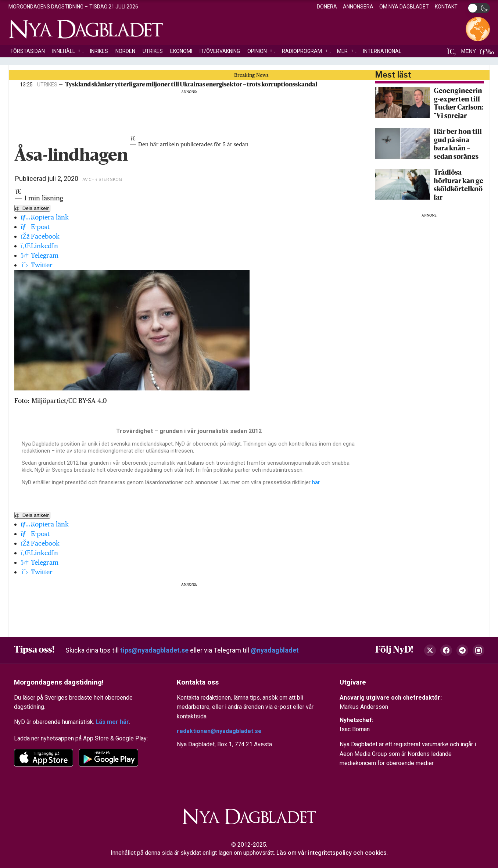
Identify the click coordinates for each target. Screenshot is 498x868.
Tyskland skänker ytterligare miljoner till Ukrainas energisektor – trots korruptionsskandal (191, 85)
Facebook (40, 236)
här (316, 482)
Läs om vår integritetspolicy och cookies (332, 853)
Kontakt (446, 7)
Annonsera (358, 7)
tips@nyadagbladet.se (154, 650)
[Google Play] (108, 758)
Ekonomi (181, 51)
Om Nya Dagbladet (404, 7)
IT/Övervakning (220, 51)
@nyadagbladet (275, 650)
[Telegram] (462, 650)
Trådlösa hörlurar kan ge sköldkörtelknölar (458, 185)
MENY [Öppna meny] (476, 51)
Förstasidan (28, 51)
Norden (125, 51)
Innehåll (67, 51)
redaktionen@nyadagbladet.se (219, 731)
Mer (346, 51)
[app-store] (44, 758)
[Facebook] (446, 650)
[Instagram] (479, 650)
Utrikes (153, 51)
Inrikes (99, 51)
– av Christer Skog (101, 179)
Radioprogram (306, 51)
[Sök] (452, 51)
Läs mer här (112, 722)
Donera (327, 7)
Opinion (261, 51)
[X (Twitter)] (430, 650)
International (382, 51)
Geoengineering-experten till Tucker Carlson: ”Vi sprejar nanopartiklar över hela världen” (458, 103)
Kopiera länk (45, 217)
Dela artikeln (32, 208)
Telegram (40, 255)
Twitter (37, 265)
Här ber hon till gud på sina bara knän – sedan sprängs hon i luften (458, 144)
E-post (35, 227)
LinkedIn (40, 246)
